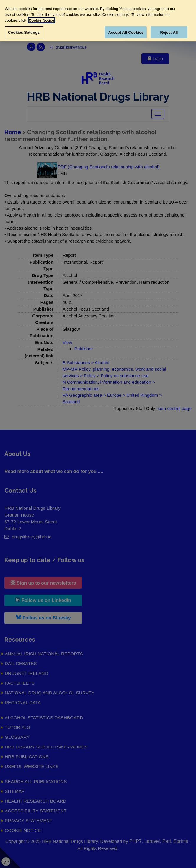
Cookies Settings (24, 32)
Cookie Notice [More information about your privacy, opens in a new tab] (41, 20)
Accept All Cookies (126, 32)
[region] (98, 21)
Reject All (169, 32)
